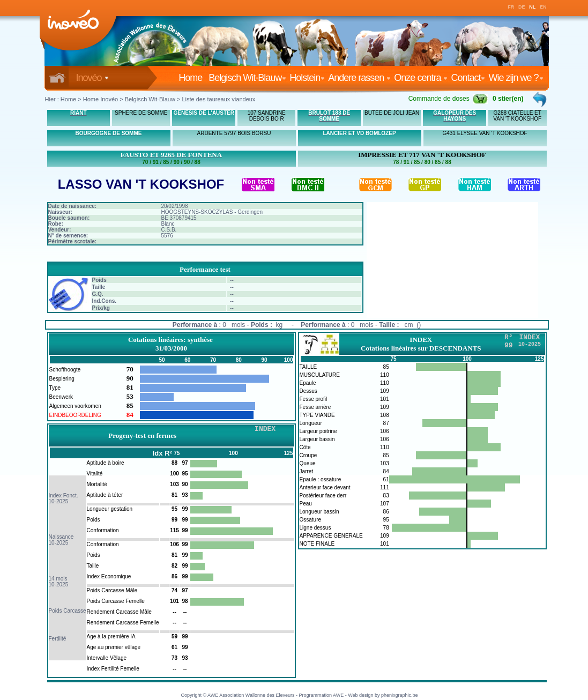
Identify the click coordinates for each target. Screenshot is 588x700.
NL (532, 7)
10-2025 (59, 501)
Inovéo (92, 78)
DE (522, 7)
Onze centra (421, 78)
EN (543, 7)
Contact (468, 78)
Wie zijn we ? (516, 78)
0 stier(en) (508, 99)
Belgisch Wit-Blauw (247, 78)
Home (192, 78)
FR (511, 7)
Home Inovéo (101, 99)
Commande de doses (448, 99)
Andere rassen (359, 78)
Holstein (307, 78)
